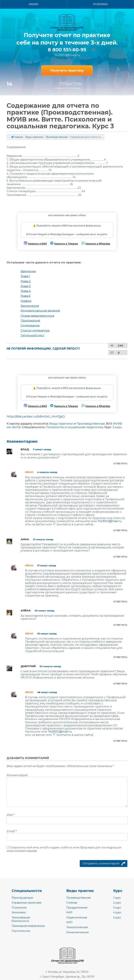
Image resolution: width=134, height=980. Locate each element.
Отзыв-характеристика (37, 316)
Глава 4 (26, 291)
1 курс (117, 898)
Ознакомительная (77, 932)
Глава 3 (26, 286)
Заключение (30, 306)
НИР (69, 912)
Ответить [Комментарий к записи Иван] (120, 530)
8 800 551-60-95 (67, 50)
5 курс (117, 917)
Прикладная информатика (28, 926)
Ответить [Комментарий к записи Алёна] (120, 625)
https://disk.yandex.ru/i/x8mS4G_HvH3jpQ (36, 417)
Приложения (30, 321)
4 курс (117, 912)
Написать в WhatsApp (96, 243)
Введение (28, 271)
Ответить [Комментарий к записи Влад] (120, 463)
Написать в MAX (35, 243)
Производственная (57, 137)
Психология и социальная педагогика (75, 427)
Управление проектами (27, 903)
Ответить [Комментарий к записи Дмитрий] (120, 684)
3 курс (117, 427)
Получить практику (67, 71)
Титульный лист (32, 335)
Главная (17, 137)
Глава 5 (26, 296)
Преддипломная (77, 908)
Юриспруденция (22, 898)
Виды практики (34, 137)
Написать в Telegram (64, 243)
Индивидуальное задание (40, 311)
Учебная (72, 903)
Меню (34, 4)
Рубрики (100, 4)
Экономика (19, 912)
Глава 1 (25, 276)
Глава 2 (26, 281)
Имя (11, 815)
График (26, 301)
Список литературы (35, 331)
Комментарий (17, 775)
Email (12, 831)
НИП (69, 922)
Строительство (21, 931)
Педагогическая (77, 917)
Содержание (30, 325)
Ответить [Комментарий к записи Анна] (120, 557)
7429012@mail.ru (67, 55)
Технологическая (77, 927)
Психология (19, 908)
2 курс (117, 903)
